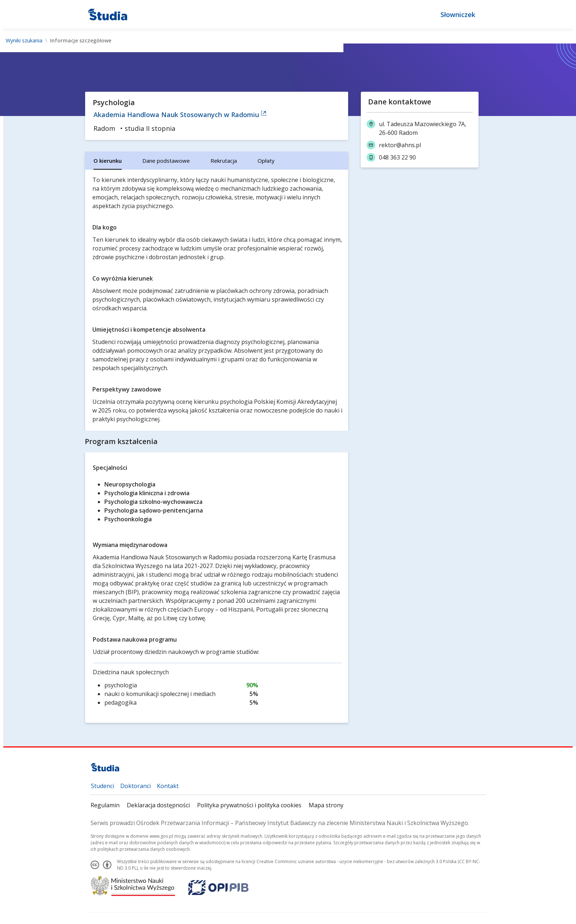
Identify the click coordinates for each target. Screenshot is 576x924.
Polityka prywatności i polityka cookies (249, 805)
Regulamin (105, 805)
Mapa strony (326, 805)
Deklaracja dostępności (158, 805)
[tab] (108, 161)
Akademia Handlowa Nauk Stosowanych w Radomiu (180, 115)
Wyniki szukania (24, 41)
